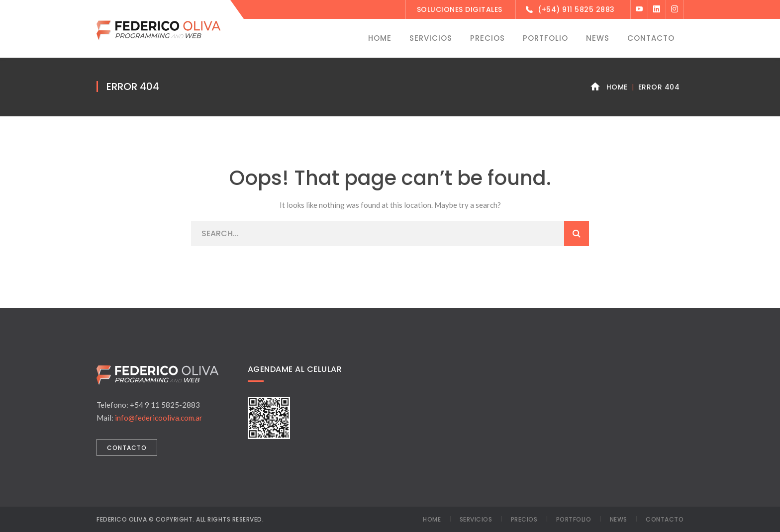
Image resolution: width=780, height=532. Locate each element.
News (619, 519)
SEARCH (577, 234)
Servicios (476, 519)
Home (617, 87)
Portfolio (574, 519)
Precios (524, 519)
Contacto (665, 519)
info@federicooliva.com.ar (159, 418)
